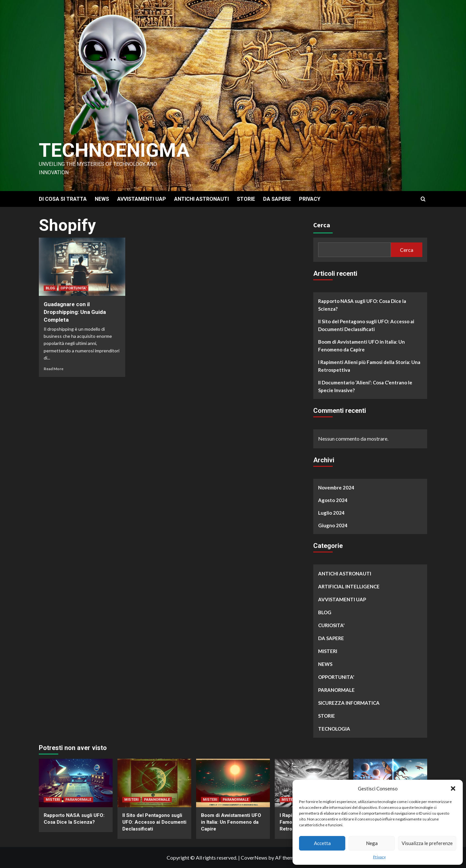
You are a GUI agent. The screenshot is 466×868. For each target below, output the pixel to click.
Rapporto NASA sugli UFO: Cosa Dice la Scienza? (362, 305)
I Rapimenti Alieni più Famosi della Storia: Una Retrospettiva (369, 366)
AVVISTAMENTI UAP (142, 199)
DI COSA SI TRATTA (63, 199)
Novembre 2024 (336, 488)
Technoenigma (114, 150)
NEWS (102, 199)
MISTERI (328, 651)
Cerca (322, 225)
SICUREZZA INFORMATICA (349, 703)
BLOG (50, 288)
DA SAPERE (277, 199)
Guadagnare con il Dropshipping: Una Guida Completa (75, 312)
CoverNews (254, 857)
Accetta (322, 843)
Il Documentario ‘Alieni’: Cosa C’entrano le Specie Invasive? (365, 386)
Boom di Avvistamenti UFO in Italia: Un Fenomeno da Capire (361, 346)
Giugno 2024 (333, 525)
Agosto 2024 (333, 500)
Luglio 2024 (331, 513)
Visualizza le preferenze (427, 843)
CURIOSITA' (331, 625)
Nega (372, 843)
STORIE (246, 199)
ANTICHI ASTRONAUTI (201, 199)
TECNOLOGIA (334, 729)
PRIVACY (310, 199)
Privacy (379, 857)
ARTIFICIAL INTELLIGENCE (349, 586)
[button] (453, 788)
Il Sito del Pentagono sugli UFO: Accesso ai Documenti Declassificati (366, 325)
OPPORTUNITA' (73, 288)
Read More (54, 369)
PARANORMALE (336, 690)
